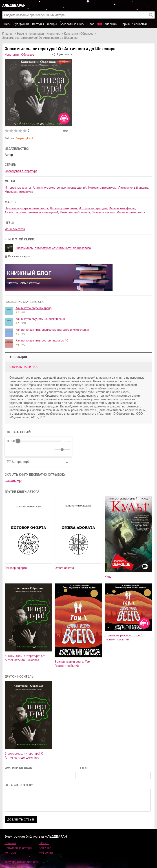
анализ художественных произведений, (60, 188)
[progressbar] (40, 441)
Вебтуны (38, 24)
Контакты (11, 853)
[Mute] (50, 450)
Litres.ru (44, 843)
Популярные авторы (18, 848)
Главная (8, 34)
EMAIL (85, 768)
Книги (7, 24)
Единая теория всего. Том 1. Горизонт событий (74, 664)
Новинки (10, 843)
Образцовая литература (21, 171)
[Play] (21, 450)
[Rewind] (12, 450)
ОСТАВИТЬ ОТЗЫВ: (19, 785)
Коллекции (110, 24)
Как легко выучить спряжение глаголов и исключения (52, 330)
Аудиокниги (21, 24)
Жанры (52, 24)
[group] (38, 446)
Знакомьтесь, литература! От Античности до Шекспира (53, 248)
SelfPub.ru (46, 848)
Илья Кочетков (15, 229)
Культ (109, 577)
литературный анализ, (134, 188)
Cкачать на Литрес (24, 367)
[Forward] (31, 450)
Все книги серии (19, 256)
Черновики (140, 24)
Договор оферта (16, 568)
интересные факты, (18, 188)
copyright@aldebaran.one (21, 862)
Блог (91, 24)
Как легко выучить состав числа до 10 (42, 340)
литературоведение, (64, 208)
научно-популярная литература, (27, 208)
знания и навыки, (104, 212)
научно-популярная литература (39, 34)
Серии (125, 24)
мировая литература (19, 192)
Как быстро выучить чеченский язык (40, 319)
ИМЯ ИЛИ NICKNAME (20, 768)
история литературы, (103, 188)
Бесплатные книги (72, 24)
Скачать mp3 (13, 481)
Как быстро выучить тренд (34, 308)
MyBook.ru (46, 853)
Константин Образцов (79, 34)
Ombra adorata (64, 568)
